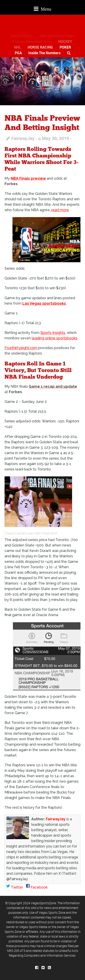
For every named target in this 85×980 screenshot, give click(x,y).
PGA (18, 53)
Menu (43, 9)
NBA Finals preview (28, 178)
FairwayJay (23, 138)
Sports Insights (53, 333)
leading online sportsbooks (55, 338)
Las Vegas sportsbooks (44, 303)
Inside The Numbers (44, 53)
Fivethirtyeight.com (21, 348)
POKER (65, 47)
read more (60, 210)
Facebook (37, 887)
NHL (18, 47)
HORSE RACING (40, 47)
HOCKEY (65, 42)
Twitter (15, 887)
